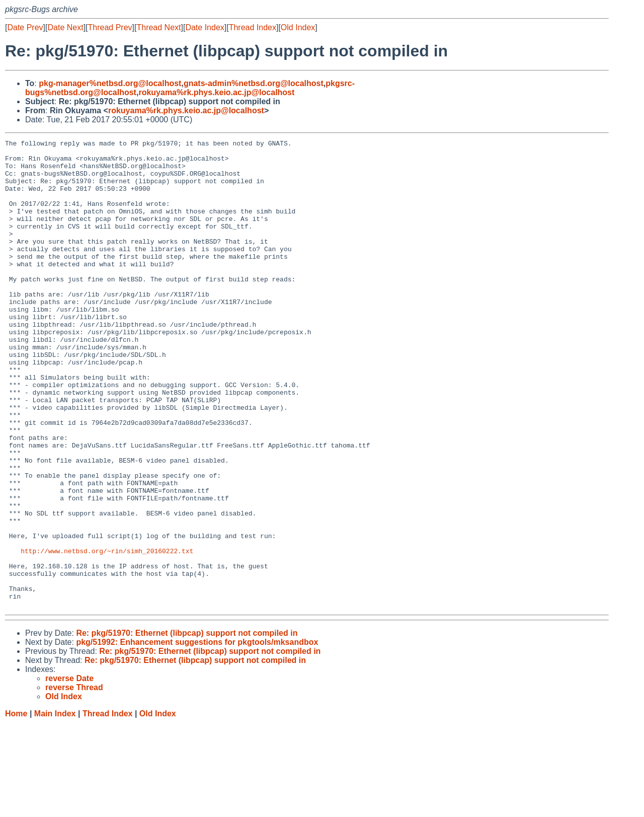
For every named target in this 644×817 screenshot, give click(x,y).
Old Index (298, 27)
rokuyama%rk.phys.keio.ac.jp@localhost (216, 92)
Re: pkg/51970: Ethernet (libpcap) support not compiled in (187, 727)
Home (16, 807)
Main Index (55, 807)
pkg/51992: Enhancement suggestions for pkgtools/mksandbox (197, 736)
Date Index (205, 27)
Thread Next (158, 27)
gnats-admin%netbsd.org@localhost (254, 83)
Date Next (65, 27)
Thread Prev (110, 27)
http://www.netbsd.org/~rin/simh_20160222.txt (107, 634)
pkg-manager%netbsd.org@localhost (110, 83)
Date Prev (25, 27)
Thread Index (253, 27)
